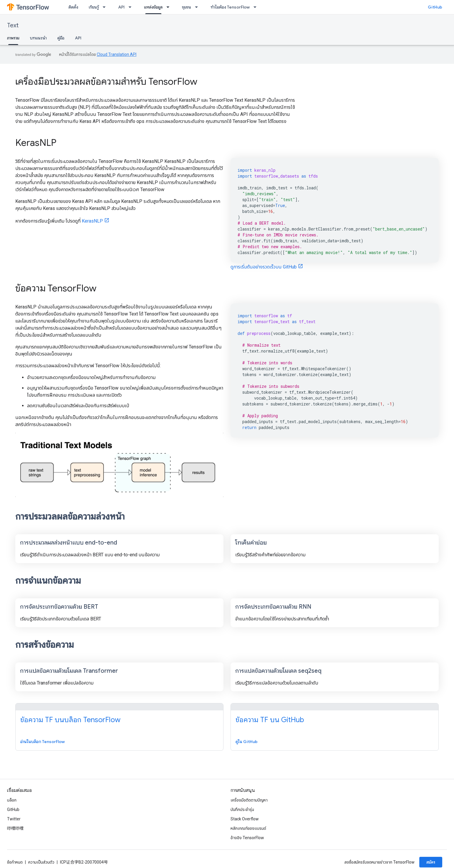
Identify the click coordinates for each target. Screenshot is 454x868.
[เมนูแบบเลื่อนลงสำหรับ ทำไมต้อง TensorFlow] (257, 7)
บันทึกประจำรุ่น (242, 809)
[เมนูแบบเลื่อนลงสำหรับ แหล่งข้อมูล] (170, 7)
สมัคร (431, 862)
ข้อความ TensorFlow (56, 288)
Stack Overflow (245, 819)
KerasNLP (36, 143)
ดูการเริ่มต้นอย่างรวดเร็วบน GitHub (264, 267)
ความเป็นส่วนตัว (41, 862)
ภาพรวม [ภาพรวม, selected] (13, 38)
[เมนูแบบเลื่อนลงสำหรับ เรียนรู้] (106, 7)
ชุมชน (187, 7)
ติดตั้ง (73, 7)
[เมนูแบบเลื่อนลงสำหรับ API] (132, 7)
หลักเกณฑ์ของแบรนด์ (248, 828)
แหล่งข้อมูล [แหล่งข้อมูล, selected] (153, 7)
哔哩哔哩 (15, 828)
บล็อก (12, 800)
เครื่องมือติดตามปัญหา (249, 800)
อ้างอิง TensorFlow (247, 838)
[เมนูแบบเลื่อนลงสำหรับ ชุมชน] (198, 7)
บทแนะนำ (38, 38)
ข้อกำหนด (15, 862)
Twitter (14, 819)
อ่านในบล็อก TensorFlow (42, 742)
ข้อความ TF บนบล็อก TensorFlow (70, 720)
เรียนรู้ (94, 7)
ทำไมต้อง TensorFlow (230, 7)
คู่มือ (61, 38)
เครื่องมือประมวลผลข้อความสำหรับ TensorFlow (106, 81)
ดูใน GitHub (247, 742)
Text (13, 25)
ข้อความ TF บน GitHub (270, 720)
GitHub (435, 7)
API (121, 7)
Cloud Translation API (117, 54)
